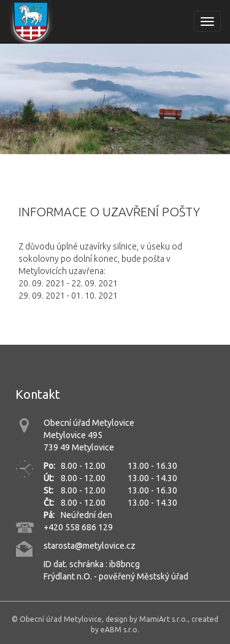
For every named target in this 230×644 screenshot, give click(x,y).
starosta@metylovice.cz (90, 546)
